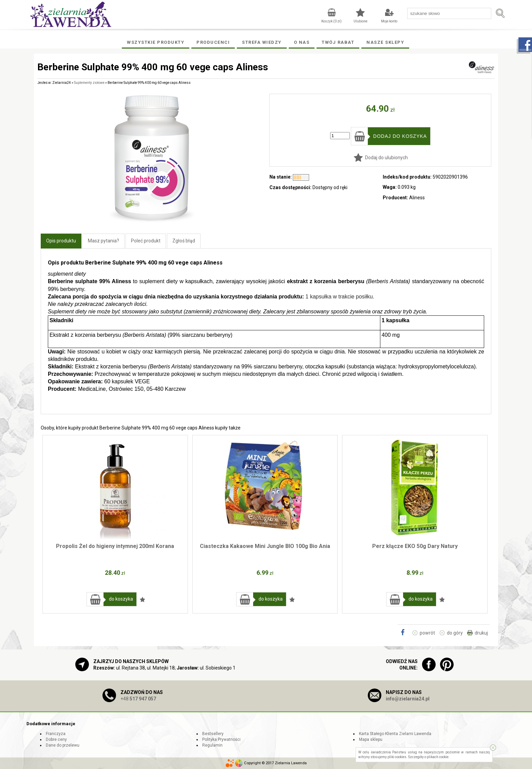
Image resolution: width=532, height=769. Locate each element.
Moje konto (389, 21)
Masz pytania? (103, 241)
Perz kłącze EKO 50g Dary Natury (415, 546)
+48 (138, 699)
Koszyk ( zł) (331, 21)
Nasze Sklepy (385, 42)
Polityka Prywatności (221, 739)
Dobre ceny (56, 739)
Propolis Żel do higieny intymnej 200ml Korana (115, 546)
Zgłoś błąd (184, 241)
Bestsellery (213, 734)
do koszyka (121, 599)
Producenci (213, 42)
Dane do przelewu (63, 745)
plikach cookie (438, 757)
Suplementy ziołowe (89, 83)
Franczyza (56, 734)
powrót (427, 633)
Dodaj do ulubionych (386, 158)
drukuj (481, 633)
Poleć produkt (146, 241)
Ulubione (360, 21)
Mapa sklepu (371, 739)
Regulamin (212, 745)
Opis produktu (61, 241)
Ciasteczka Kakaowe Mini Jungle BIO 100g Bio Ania (265, 546)
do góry (455, 633)
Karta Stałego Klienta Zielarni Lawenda (395, 734)
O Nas (302, 42)
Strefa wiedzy (262, 42)
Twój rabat (338, 42)
